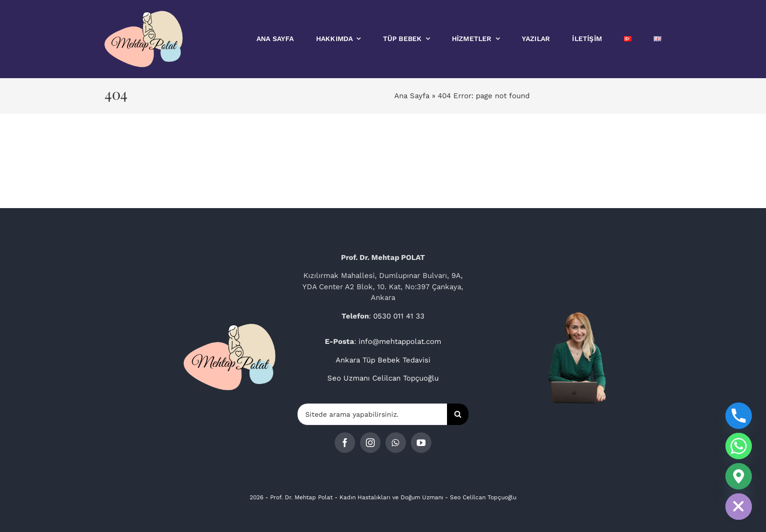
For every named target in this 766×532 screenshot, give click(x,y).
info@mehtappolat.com (400, 341)
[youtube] (421, 443)
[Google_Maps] (739, 476)
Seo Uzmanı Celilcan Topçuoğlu (383, 378)
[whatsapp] (396, 443)
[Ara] (458, 414)
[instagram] (370, 443)
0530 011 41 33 (399, 316)
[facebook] (345, 443)
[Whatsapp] (739, 446)
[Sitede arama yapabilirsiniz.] (372, 414)
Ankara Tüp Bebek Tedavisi (383, 360)
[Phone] (739, 416)
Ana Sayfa (412, 96)
